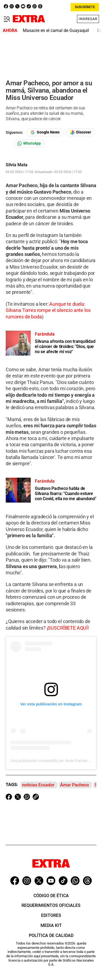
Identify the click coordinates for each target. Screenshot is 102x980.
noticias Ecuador (38, 785)
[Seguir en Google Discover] (81, 132)
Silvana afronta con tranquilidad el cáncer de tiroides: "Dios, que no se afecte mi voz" (65, 346)
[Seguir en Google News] (45, 132)
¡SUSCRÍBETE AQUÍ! (68, 628)
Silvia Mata (17, 165)
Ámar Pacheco (75, 785)
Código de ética (51, 896)
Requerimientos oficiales (51, 905)
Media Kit (51, 925)
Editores (51, 915)
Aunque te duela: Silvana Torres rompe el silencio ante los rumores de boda (48, 310)
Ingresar (88, 19)
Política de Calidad (51, 935)
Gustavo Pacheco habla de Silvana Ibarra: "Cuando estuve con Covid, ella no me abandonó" (66, 494)
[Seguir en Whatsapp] (29, 143)
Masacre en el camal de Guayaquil (56, 30)
